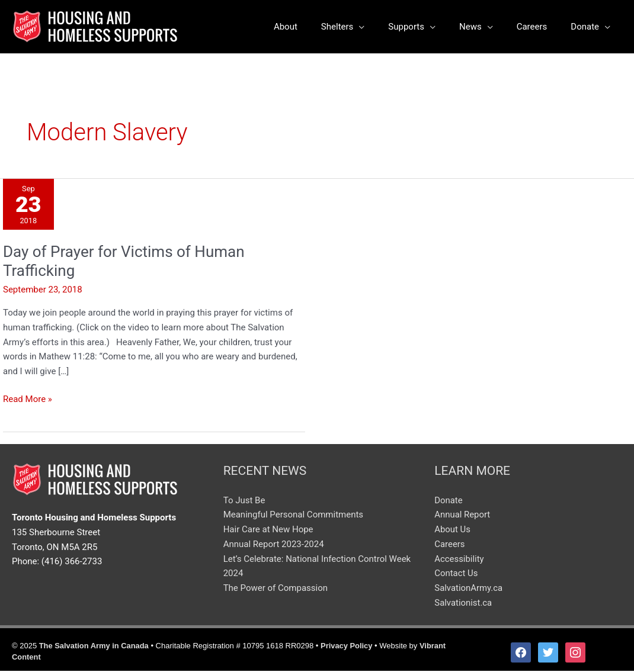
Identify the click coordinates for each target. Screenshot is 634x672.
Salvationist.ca (463, 604)
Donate (449, 501)
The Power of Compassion (276, 590)
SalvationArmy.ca (469, 590)
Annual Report (462, 516)
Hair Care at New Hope (268, 531)
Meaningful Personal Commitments (293, 516)
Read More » (28, 399)
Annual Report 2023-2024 (274, 545)
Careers (450, 545)
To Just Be (244, 501)
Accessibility (459, 560)
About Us (452, 531)
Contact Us (456, 575)
